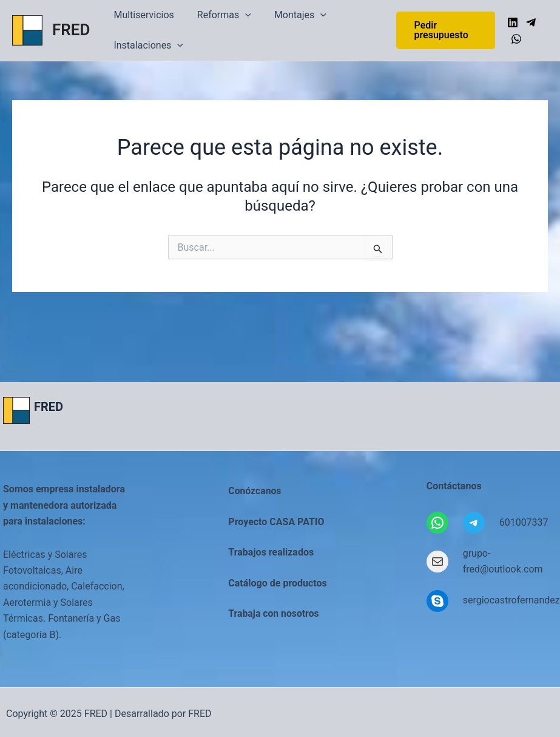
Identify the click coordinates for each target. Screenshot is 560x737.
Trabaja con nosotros (274, 613)
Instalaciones (147, 46)
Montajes (291, 15)
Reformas (219, 15)
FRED (71, 30)
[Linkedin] (511, 22)
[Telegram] (530, 22)
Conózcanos (255, 491)
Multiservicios (142, 15)
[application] (240, 15)
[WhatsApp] (515, 39)
